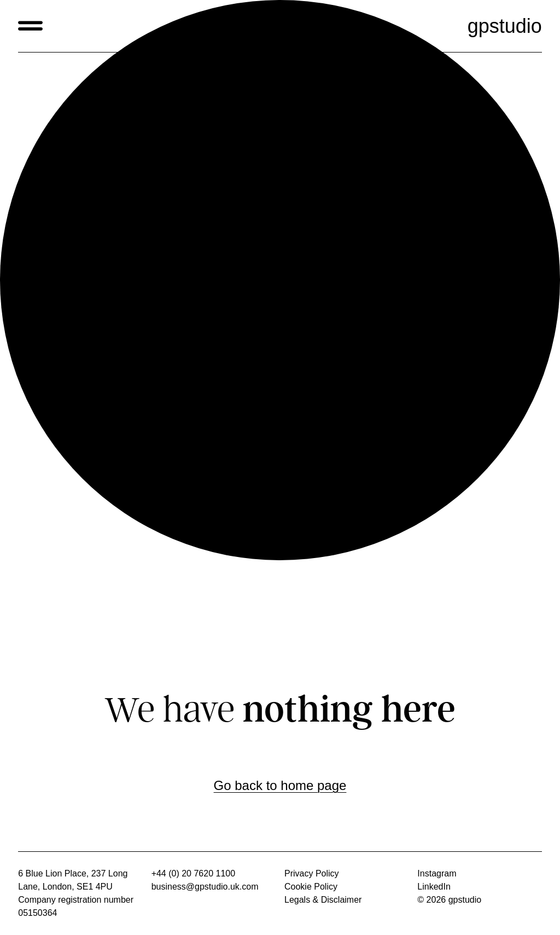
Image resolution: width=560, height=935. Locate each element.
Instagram (437, 873)
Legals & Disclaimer (323, 900)
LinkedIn (434, 887)
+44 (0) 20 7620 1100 (193, 873)
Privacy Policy (312, 873)
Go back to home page (280, 785)
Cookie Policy (311, 887)
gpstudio (505, 26)
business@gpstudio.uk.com (205, 887)
